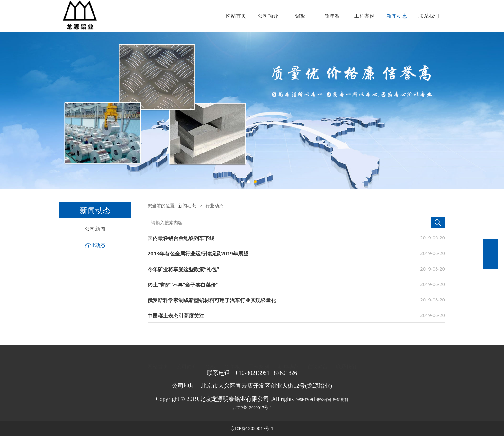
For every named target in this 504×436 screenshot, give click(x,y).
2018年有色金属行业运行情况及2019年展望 (198, 254)
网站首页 (236, 16)
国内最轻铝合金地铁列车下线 (181, 238)
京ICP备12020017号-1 (252, 408)
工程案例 (364, 16)
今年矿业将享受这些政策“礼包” (183, 269)
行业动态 (95, 245)
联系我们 (429, 16)
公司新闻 (95, 229)
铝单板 (332, 16)
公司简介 (268, 16)
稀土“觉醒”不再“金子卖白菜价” (183, 285)
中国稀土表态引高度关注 (176, 316)
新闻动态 (397, 16)
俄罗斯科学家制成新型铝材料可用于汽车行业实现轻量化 (212, 300)
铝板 (300, 16)
